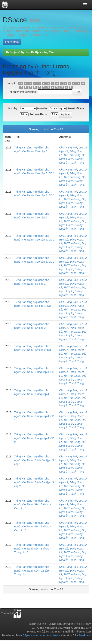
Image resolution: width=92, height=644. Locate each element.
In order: (43, 108)
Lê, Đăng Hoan (74, 151)
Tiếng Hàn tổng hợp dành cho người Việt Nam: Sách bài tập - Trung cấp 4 (32, 571)
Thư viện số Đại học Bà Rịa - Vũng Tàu (30, 52)
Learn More (12, 42)
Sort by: (13, 108)
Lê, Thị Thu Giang (70, 155)
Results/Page (76, 108)
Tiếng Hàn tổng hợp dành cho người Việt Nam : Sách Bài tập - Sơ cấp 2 (35, 482)
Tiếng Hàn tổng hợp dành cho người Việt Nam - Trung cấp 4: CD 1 (34, 416)
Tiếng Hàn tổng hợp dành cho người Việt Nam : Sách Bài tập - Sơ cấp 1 (35, 460)
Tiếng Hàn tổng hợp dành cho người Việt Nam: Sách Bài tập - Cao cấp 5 (32, 504)
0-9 (20, 83)
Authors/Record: (40, 114)
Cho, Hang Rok (68, 148)
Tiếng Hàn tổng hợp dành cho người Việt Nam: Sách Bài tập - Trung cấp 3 (32, 549)
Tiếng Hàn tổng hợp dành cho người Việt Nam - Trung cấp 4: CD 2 (34, 438)
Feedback (85, 635)
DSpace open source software (42, 635)
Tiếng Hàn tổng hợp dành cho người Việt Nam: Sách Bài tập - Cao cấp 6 (32, 526)
